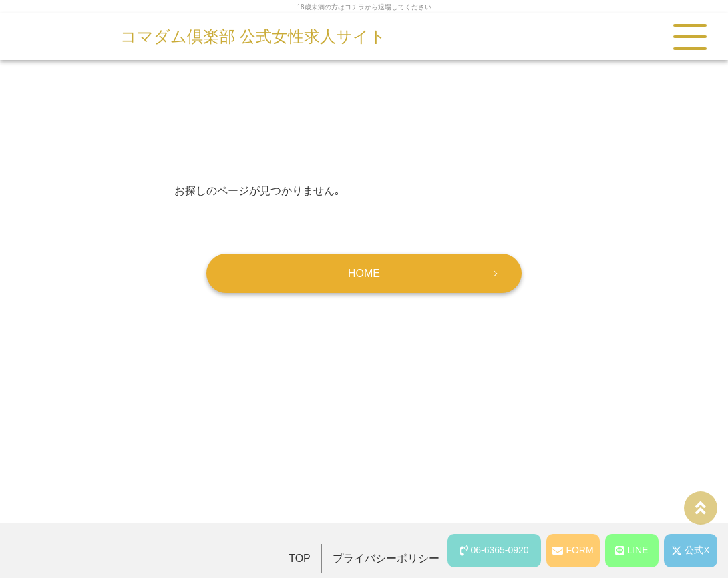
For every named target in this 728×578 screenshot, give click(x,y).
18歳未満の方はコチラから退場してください (364, 7)
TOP (300, 558)
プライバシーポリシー (386, 558)
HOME (364, 273)
